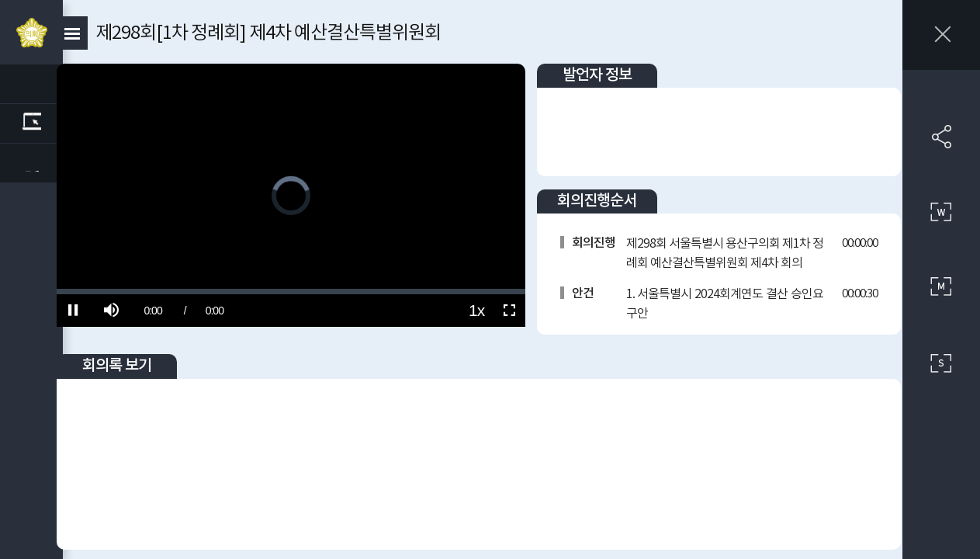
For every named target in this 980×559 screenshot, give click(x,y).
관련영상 (35, 84)
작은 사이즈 (941, 363)
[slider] (310, 273)
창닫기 (941, 35)
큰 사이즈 (941, 212)
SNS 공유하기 (941, 137)
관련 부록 (35, 163)
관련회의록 (35, 123)
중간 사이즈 (941, 287)
